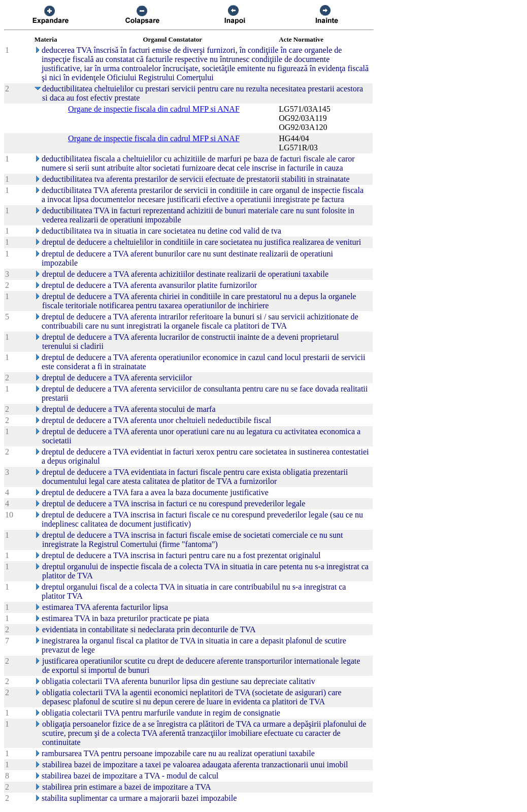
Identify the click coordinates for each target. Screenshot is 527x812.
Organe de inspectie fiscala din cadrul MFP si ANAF (154, 109)
